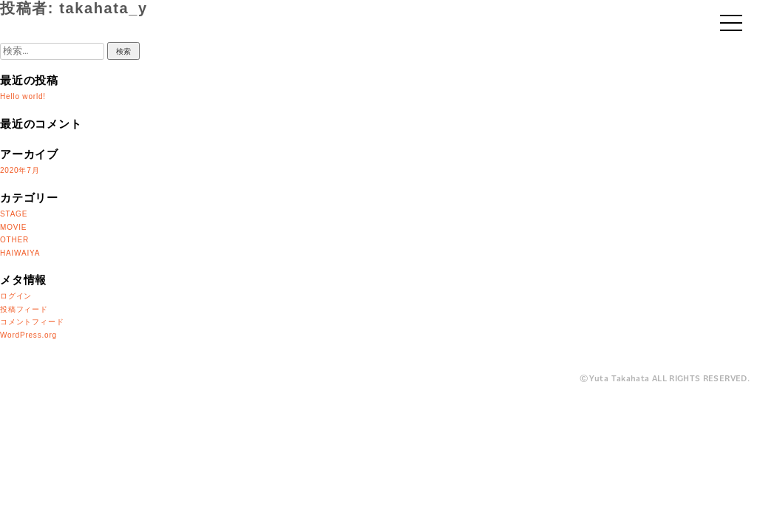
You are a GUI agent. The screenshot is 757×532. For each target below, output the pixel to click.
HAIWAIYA (20, 253)
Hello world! (23, 96)
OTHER (14, 240)
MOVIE (13, 227)
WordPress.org (28, 335)
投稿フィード (24, 309)
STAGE (14, 214)
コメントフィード (32, 322)
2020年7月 (20, 170)
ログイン (16, 296)
